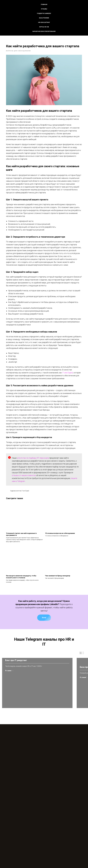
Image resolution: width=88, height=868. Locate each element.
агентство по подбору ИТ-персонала (37, 484)
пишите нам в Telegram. (26, 510)
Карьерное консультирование (44, 31)
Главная (44, 4)
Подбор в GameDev (44, 13)
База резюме (44, 18)
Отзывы (44, 9)
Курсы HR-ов (44, 27)
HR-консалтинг (44, 22)
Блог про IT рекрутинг (16, 718)
